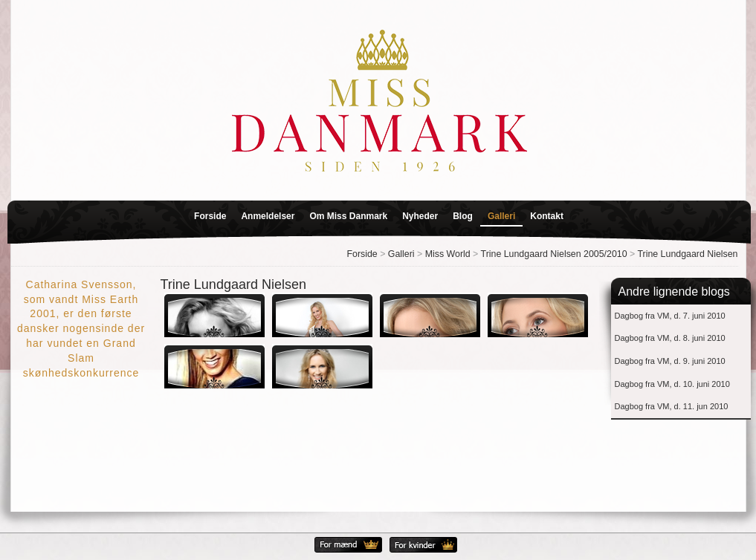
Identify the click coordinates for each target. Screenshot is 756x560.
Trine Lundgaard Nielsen (687, 254)
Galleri (501, 216)
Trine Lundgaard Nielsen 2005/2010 (554, 254)
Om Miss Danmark (348, 216)
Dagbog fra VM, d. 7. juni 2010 (670, 316)
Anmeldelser (268, 216)
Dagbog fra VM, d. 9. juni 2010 (670, 361)
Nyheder (420, 216)
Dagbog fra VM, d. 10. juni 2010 (672, 384)
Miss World (448, 254)
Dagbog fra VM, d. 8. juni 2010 (670, 338)
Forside (210, 216)
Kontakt (547, 216)
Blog (463, 216)
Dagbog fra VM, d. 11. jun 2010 (672, 406)
